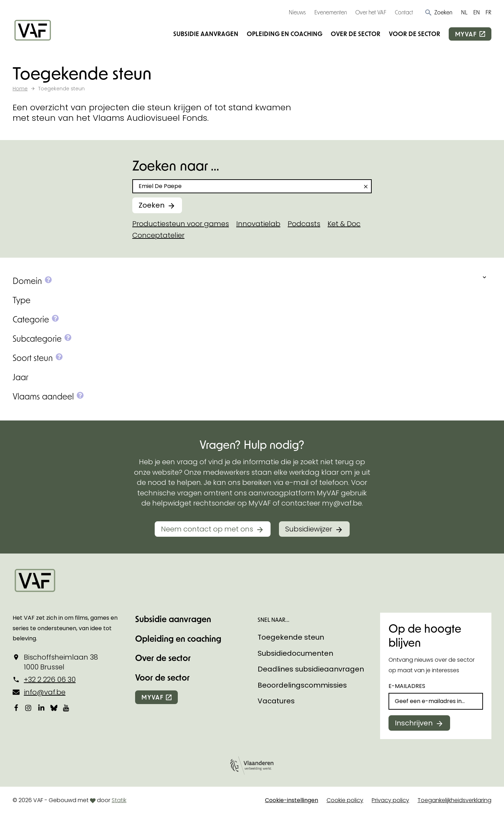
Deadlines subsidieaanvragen (311, 669)
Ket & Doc (344, 224)
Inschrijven (414, 723)
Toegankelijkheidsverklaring (454, 800)
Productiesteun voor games (181, 224)
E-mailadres (407, 686)
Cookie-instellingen (292, 800)
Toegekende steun (291, 637)
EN (477, 12)
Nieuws (297, 12)
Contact (404, 12)
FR (488, 12)
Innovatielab (258, 224)
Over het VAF (371, 12)
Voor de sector (415, 34)
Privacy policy (390, 800)
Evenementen (331, 12)
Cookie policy (345, 800)
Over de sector (356, 34)
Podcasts (304, 224)
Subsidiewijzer (309, 529)
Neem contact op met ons (207, 529)
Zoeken (152, 205)
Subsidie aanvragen (206, 34)
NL (464, 12)
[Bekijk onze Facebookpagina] (16, 708)
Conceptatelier (158, 235)
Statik (119, 800)
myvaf (466, 34)
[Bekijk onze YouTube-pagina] (66, 708)
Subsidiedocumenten (295, 653)
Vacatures (276, 701)
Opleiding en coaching (285, 34)
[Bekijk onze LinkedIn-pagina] (41, 708)
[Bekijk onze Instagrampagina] (29, 708)
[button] (438, 12)
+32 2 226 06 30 (50, 680)
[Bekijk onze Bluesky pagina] (54, 708)
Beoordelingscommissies (302, 685)
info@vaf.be (45, 692)
